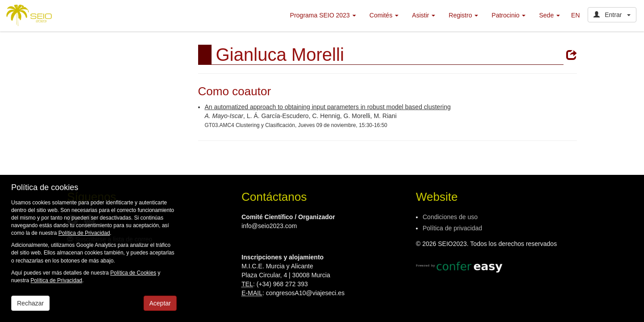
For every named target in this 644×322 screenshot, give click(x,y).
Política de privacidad (452, 228)
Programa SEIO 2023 (323, 15)
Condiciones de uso (450, 217)
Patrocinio (508, 15)
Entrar (612, 15)
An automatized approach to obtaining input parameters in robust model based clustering (328, 107)
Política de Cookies (133, 273)
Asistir (424, 15)
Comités (384, 15)
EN (575, 15)
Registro (463, 15)
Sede (549, 15)
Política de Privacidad (84, 233)
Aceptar (160, 303)
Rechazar (30, 303)
